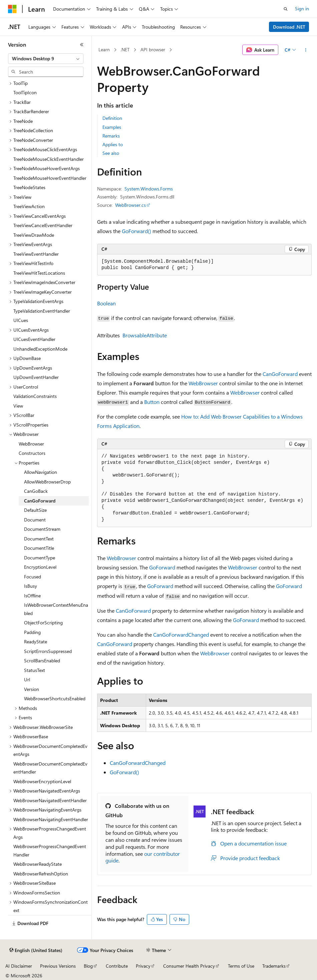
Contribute (117, 966)
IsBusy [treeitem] (31, 586)
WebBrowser (203, 383)
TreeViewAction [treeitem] (29, 206)
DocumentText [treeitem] (39, 539)
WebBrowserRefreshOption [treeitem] (41, 874)
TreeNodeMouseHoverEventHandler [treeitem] (50, 178)
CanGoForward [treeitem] (40, 501)
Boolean (106, 303)
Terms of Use (241, 966)
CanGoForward (280, 374)
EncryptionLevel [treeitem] (40, 567)
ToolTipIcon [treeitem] (25, 92)
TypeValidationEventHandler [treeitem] (42, 311)
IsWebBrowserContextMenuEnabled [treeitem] (56, 609)
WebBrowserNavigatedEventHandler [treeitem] (50, 800)
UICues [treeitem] (21, 320)
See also (111, 153)
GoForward (162, 567)
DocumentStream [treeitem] (42, 529)
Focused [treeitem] (33, 577)
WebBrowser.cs (130, 205)
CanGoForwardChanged (181, 635)
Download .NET (289, 27)
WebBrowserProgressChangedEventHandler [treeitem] (50, 850)
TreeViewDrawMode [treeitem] (34, 235)
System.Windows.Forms (149, 189)
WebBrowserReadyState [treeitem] (38, 864)
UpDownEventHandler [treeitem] (36, 377)
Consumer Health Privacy (189, 966)
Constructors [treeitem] (32, 453)
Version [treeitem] (32, 689)
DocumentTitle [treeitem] (39, 548)
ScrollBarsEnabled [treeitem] (42, 660)
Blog (88, 966)
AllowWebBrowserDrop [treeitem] (47, 482)
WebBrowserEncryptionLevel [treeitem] (42, 781)
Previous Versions (58, 966)
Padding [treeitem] (32, 632)
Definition (112, 118)
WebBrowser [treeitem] (31, 444)
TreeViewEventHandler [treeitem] (36, 254)
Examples (112, 127)
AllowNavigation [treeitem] (41, 472)
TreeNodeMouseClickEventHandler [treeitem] (49, 159)
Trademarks (274, 966)
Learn (104, 49)
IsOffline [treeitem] (32, 596)
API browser (153, 49)
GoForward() (136, 231)
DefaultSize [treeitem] (35, 510)
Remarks (111, 136)
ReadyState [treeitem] (36, 642)
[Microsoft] (12, 9)
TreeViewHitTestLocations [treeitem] (39, 273)
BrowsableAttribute (145, 335)
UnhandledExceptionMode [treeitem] (40, 349)
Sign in (302, 8)
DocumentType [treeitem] (40, 558)
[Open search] (286, 9)
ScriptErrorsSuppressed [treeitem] (48, 651)
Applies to (113, 144)
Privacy (143, 966)
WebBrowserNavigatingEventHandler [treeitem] (51, 819)
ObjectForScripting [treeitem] (43, 623)
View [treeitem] (18, 406)
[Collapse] (82, 45)
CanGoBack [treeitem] (36, 491)
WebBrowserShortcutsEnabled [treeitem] (55, 698)
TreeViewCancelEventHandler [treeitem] (43, 225)
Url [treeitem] (27, 679)
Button (152, 402)
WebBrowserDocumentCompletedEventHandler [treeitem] (50, 768)
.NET (125, 49)
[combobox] (46, 59)
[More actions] (306, 50)
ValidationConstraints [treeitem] (35, 396)
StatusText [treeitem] (35, 670)
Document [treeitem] (35, 520)
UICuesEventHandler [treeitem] (34, 339)
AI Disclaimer (19, 966)
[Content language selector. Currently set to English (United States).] (36, 950)
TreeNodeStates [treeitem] (29, 187)
